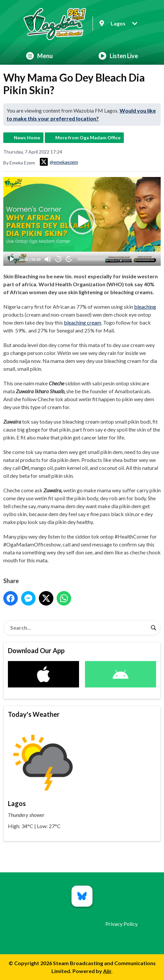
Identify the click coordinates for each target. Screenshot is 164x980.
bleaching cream (82, 322)
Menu (39, 56)
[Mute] (48, 259)
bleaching (145, 307)
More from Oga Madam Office (88, 138)
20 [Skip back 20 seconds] (58, 259)
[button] (82, 221)
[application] (82, 221)
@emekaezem (59, 162)
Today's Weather (34, 714)
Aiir (107, 971)
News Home (27, 138)
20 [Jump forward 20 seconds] (69, 259)
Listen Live (118, 56)
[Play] (12, 259)
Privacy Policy (122, 924)
